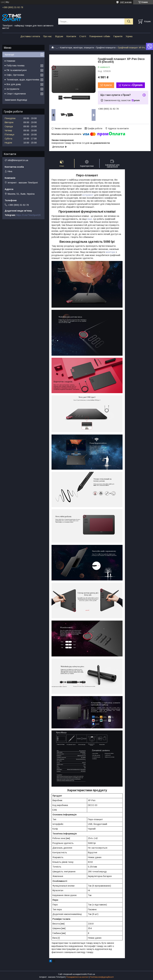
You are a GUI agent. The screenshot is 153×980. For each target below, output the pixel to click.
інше (90, 219)
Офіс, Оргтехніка (15, 75)
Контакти (71, 36)
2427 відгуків (126, 2)
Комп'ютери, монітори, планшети (77, 48)
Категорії (9, 55)
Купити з (132, 85)
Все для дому (14, 84)
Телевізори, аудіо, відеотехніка (23, 80)
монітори (110, 252)
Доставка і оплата (30, 36)
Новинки (11, 61)
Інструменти (13, 89)
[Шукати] (129, 21)
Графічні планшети (106, 48)
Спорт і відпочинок (16, 94)
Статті (83, 36)
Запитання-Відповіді (16, 100)
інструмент (88, 195)
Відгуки (59, 36)
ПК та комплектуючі (17, 70)
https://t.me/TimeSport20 (28, 215)
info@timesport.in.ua (18, 160)
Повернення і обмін (100, 36)
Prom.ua (91, 974)
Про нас (48, 36)
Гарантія (118, 36)
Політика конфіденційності (102, 977)
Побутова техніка (15, 66)
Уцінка (129, 36)
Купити (108, 85)
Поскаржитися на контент (77, 977)
